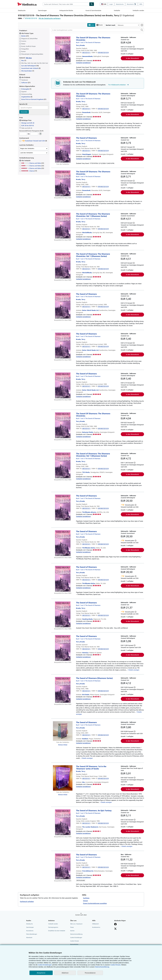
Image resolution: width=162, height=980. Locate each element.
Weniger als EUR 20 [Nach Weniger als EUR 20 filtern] (27, 123)
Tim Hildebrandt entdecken (119, 85)
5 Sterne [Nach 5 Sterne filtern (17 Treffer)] (29, 171)
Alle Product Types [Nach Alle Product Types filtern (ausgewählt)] (27, 33)
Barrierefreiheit (74, 944)
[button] (142, 30)
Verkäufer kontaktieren (83, 63)
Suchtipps (86, 898)
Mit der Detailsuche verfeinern (50, 18)
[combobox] (66, 4)
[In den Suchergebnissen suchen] (98, 30)
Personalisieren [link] (90, 973)
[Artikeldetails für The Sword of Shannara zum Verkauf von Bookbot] (63, 731)
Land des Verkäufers (27, 153)
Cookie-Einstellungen (45, 965)
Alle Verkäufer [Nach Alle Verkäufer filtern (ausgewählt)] (26, 161)
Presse (72, 927)
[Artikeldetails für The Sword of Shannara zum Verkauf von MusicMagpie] (63, 150)
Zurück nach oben (81, 915)
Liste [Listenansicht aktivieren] (91, 25)
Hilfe (141, 4)
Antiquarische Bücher (66, 10)
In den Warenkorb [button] (132, 58)
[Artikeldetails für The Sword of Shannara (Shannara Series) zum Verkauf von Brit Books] (63, 690)
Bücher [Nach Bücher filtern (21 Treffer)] (24, 36)
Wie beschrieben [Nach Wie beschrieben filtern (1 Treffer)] (27, 71)
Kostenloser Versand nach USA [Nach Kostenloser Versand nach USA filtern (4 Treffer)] (33, 141)
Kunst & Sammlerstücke (93, 10)
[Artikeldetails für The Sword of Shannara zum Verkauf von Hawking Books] (63, 614)
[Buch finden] (92, 4)
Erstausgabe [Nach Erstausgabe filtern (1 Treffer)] (25, 89)
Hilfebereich (95, 924)
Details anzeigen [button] (134, 670)
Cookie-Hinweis (75, 941)
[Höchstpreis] (34, 134)
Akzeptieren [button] (41, 973)
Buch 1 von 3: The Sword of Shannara (88, 43)
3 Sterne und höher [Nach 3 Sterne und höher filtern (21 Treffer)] (33, 166)
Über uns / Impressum (76, 924)
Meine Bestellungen (32, 934)
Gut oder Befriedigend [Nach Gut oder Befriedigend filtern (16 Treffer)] (29, 66)
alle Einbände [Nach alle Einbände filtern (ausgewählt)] (25, 77)
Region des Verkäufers (27, 148)
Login (111, 4)
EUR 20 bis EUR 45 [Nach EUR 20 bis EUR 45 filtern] (27, 125)
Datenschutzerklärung (76, 934)
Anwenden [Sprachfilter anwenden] (24, 112)
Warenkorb (29, 938)
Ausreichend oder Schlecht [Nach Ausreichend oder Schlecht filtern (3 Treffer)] (30, 68)
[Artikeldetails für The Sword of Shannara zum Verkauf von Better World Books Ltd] (63, 306)
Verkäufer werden (138, 10)
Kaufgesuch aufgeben (27, 901)
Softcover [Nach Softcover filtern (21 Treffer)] (25, 82)
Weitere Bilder (63, 745)
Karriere (72, 931)
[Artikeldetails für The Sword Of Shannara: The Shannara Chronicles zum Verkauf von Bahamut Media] (63, 425)
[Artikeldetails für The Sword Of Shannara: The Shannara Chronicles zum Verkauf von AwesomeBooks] (63, 49)
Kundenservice (96, 927)
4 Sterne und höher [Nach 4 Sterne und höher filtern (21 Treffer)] (33, 168)
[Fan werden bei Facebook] (115, 924)
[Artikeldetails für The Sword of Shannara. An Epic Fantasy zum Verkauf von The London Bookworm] (63, 822)
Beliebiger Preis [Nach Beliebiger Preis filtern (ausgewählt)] (26, 120)
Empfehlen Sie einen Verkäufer (57, 931)
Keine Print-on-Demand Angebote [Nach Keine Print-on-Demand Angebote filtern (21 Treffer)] (33, 99)
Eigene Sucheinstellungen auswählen (95, 903)
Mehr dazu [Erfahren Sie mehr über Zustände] (29, 58)
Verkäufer (117, 10)
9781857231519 (31, 18)
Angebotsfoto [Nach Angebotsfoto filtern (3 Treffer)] (26, 97)
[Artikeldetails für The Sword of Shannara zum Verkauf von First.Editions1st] (63, 866)
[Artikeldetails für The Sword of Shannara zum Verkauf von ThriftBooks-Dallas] (63, 543)
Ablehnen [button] (65, 973)
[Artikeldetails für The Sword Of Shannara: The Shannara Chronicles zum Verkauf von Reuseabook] (63, 105)
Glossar (85, 901)
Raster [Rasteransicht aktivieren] (100, 25)
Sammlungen (42, 10)
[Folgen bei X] (115, 929)
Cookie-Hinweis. (116, 965)
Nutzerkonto (120, 4)
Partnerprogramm (53, 927)
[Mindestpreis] (23, 134)
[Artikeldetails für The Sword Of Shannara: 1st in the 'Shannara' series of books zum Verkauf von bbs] (63, 778)
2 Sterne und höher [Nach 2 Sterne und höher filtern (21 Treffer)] (33, 163)
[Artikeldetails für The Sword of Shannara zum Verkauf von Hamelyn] (63, 648)
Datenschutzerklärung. (102, 967)
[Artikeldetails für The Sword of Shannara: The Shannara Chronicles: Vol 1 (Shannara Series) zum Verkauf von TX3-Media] (63, 465)
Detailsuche (22, 10)
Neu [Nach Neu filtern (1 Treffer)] (23, 61)
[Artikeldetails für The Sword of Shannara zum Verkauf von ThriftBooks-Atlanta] (63, 508)
